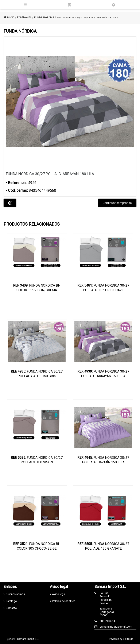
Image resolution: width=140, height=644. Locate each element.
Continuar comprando (117, 203)
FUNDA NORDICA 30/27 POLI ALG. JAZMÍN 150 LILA (103, 460)
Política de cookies (64, 601)
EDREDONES (24, 18)
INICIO (9, 18)
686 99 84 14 (107, 621)
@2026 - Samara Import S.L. (23, 639)
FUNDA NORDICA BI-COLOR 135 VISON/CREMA (37, 288)
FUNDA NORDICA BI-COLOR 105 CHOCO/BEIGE (37, 546)
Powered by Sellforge (121, 639)
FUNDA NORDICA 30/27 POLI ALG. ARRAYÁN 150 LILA (103, 374)
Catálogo (11, 601)
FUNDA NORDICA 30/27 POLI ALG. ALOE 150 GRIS (37, 374)
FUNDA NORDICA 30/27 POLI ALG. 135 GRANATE (103, 546)
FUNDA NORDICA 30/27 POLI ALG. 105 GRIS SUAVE (103, 288)
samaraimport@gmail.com (108, 627)
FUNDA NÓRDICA (44, 18)
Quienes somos (15, 594)
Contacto (11, 608)
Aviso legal (59, 594)
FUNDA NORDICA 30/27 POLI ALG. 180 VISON (37, 460)
